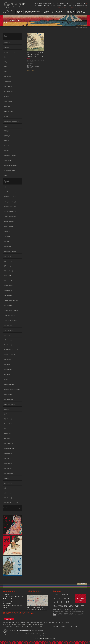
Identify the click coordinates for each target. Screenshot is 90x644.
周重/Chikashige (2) (8, 266)
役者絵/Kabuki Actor (8, 92)
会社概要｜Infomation (65, 627)
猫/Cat (5, 67)
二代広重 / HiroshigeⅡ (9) (10, 212)
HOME (4, 627)
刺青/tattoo (6, 47)
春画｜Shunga (18, 627)
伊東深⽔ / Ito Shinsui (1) (9, 222)
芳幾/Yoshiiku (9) (8, 454)
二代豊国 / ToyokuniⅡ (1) (10, 217)
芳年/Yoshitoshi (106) (9, 449)
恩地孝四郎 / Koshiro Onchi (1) (11, 350)
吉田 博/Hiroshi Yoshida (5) (10, 251)
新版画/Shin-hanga (8, 111)
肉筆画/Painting (7, 161)
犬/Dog (5, 62)
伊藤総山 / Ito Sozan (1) (9, 227)
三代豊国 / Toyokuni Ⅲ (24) (10, 197)
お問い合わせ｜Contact (74, 627)
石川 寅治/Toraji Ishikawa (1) (10, 414)
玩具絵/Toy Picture (8, 136)
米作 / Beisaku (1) (8, 424)
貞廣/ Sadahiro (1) (8, 483)
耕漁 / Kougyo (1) (8, 439)
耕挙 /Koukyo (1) (8, 434)
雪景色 (5, 175)
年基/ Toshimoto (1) (8, 330)
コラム (46, 12)
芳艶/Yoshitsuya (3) (8, 463)
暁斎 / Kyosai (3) (8, 375)
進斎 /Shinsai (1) (8, 493)
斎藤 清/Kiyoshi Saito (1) (9, 355)
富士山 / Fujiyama (8, 87)
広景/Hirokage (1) (8, 335)
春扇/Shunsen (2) (8, 365)
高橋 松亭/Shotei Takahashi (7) (11, 503)
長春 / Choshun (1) (8, 498)
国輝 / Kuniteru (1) (8, 296)
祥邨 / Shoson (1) (8, 419)
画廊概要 (71, 12)
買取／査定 (33, 12)
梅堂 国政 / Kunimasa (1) (10, 384)
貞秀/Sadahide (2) (8, 488)
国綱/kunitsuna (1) (8, 281)
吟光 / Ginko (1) (7, 256)
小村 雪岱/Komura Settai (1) (10, 320)
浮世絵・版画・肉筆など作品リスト (9, 12)
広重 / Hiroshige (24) (8, 340)
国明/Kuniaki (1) (7, 276)
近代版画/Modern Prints (9, 170)
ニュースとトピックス (58, 12)
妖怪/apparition (7, 82)
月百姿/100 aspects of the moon (11, 121)
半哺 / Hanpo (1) (8, 241)
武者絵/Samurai (7, 126)
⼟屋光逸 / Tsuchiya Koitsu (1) (11, 301)
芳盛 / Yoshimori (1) (8, 458)
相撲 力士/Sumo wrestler (9, 141)
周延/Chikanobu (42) (8, 261)
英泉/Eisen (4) (7, 478)
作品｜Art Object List (10, 627)
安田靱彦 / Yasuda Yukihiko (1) (11, 310)
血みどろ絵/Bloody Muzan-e (10, 166)
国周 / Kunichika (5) (8, 271)
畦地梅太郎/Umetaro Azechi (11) (11, 409)
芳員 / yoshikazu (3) (8, 444)
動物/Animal (7, 57)
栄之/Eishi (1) (7, 379)
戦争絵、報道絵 (7, 106)
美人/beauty (6, 146)
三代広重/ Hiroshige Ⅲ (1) (10, 192)
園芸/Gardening (7, 72)
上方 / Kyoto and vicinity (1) (10, 202)
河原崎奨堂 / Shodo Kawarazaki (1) (12, 389)
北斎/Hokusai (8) (8, 236)
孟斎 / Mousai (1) (8, 305)
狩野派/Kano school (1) (9, 404)
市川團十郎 (6, 96)
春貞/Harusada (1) (8, 370)
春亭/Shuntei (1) (7, 360)
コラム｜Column (40, 627)
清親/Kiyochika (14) (8, 394)
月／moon (6, 116)
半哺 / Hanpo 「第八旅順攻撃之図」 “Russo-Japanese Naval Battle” (35, 54)
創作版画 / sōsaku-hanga (10, 52)
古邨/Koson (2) (7, 246)
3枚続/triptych (7, 42)
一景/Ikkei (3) (7, 187)
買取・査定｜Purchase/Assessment (29, 627)
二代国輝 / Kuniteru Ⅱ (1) (10, 207)
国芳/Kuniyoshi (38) (8, 286)
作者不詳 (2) (7, 231)
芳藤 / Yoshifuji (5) (8, 468)
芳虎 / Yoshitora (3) (8, 473)
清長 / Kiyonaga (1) (8, 399)
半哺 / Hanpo (30, 64)
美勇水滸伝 (6, 151)
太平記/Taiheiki (7, 77)
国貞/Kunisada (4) (8, 291)
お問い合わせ (81, 12)
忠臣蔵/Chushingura (8, 101)
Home (78, 28)
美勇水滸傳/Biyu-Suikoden (10, 156)
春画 (20, 12)
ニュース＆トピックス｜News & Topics (52, 627)
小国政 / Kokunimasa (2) (9, 315)
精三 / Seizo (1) (7, 429)
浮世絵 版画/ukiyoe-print (9, 131)
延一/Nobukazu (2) (8, 345)
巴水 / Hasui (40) (8, 325)
